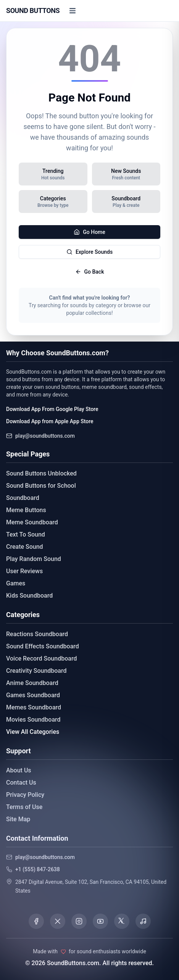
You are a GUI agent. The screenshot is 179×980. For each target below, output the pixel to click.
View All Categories (33, 732)
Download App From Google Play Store (52, 409)
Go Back (90, 272)
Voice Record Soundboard (41, 658)
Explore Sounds (89, 252)
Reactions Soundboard (37, 634)
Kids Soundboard (29, 596)
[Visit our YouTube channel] (100, 921)
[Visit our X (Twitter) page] (58, 921)
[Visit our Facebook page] (36, 921)
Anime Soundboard (32, 683)
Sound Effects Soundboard (43, 646)
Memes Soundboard (34, 707)
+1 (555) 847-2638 (38, 869)
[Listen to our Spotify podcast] (143, 921)
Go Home (89, 232)
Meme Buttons (26, 510)
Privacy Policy (25, 795)
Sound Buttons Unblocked (41, 473)
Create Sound (25, 547)
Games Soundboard (33, 695)
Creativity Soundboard (36, 671)
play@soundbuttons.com (45, 436)
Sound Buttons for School (41, 486)
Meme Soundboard (32, 522)
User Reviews (24, 571)
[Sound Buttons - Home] (33, 11)
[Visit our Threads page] (122, 921)
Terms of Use (24, 807)
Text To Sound (26, 534)
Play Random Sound (34, 559)
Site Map (18, 819)
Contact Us (21, 783)
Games (16, 583)
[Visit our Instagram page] (79, 921)
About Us (19, 770)
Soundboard (23, 498)
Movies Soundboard (33, 720)
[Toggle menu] (73, 11)
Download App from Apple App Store (50, 421)
